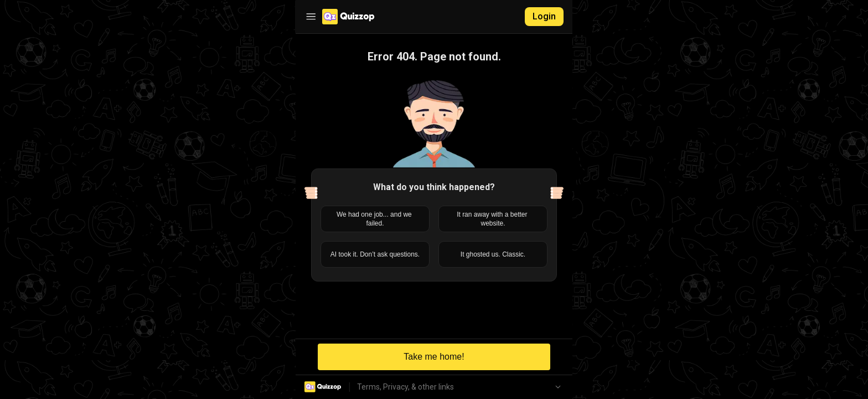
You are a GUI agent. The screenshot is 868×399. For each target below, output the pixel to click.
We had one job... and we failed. (375, 219)
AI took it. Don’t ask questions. (375, 254)
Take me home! (434, 357)
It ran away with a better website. (493, 219)
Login (544, 16)
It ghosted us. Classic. (493, 254)
